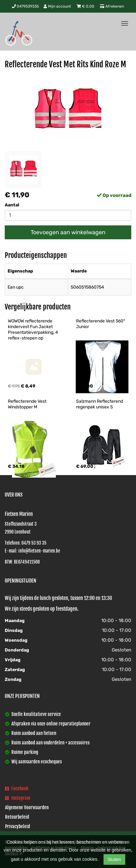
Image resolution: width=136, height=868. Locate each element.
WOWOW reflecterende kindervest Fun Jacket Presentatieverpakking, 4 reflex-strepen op (33, 330)
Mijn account (58, 6)
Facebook (17, 789)
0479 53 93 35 (34, 543)
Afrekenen (112, 6)
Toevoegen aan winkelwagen (68, 232)
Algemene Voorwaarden (27, 807)
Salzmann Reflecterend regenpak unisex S (100, 404)
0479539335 (25, 6)
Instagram (18, 798)
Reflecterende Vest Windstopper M (28, 404)
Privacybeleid (18, 826)
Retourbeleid (17, 817)
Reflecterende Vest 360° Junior (101, 324)
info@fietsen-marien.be (39, 551)
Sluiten (114, 859)
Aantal (12, 205)
